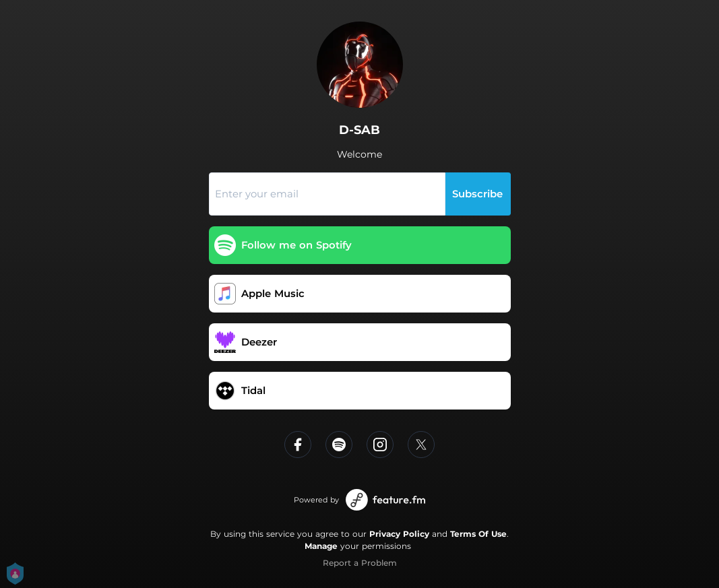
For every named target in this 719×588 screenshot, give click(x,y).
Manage (321, 546)
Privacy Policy (399, 534)
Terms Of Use (478, 534)
